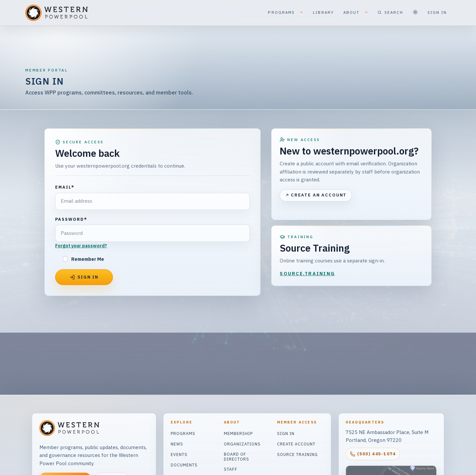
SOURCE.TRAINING (307, 274)
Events (179, 454)
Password (71, 219)
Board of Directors (237, 457)
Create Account (296, 444)
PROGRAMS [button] (286, 13)
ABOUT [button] (356, 13)
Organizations (242, 444)
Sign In (286, 433)
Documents (184, 465)
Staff (231, 469)
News (177, 444)
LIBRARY (323, 12)
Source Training (297, 454)
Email (65, 187)
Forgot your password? (81, 246)
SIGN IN (437, 12)
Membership (238, 433)
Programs (183, 433)
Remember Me (88, 259)
